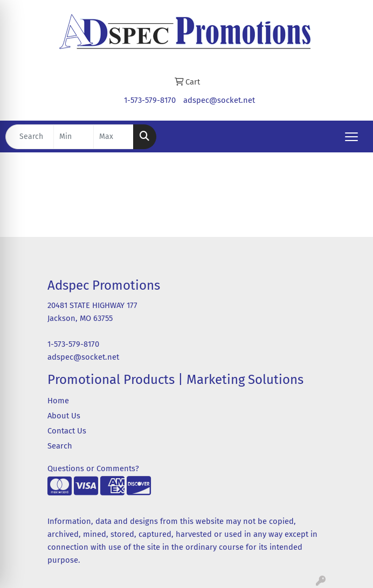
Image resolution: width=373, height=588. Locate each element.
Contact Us (67, 431)
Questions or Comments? (93, 468)
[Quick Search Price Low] (74, 137)
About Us (64, 416)
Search (60, 446)
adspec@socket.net (219, 100)
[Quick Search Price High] (113, 137)
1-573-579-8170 (150, 100)
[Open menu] (351, 137)
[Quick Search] (30, 137)
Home (58, 401)
